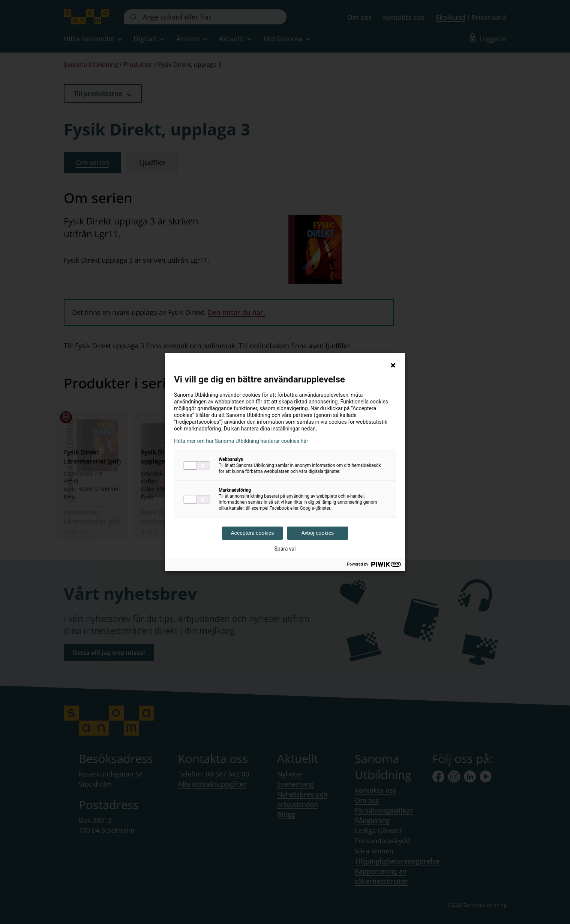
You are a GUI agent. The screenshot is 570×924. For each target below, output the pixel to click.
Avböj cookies (318, 533)
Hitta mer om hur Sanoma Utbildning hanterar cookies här (241, 441)
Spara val (285, 549)
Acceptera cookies (252, 533)
